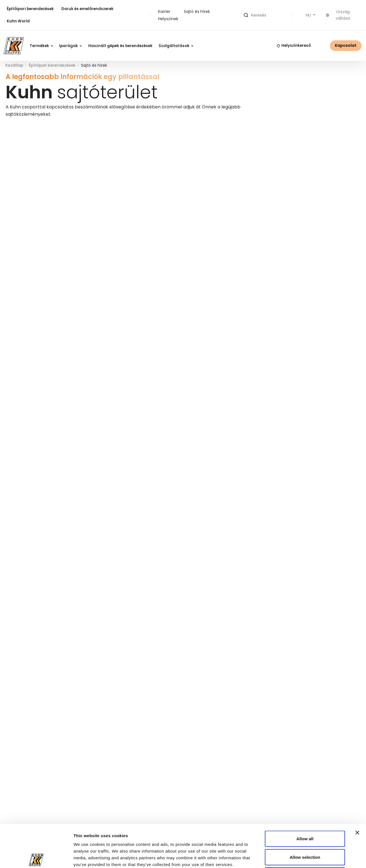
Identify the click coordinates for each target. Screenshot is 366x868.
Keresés (346, 172)
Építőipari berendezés (136, 137)
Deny (305, 831)
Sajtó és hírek (197, 11)
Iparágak (70, 46)
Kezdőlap (14, 65)
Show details (306, 857)
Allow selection (305, 813)
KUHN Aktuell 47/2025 (283, 297)
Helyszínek (168, 19)
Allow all (305, 794)
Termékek (41, 46)
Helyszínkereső (294, 46)
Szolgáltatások (176, 46)
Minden (14, 137)
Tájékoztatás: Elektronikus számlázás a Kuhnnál (52, 449)
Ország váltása (338, 15)
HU (309, 15)
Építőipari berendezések (30, 9)
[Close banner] (357, 788)
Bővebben (29, 326)
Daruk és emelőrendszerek (87, 9)
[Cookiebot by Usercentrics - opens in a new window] (36, 857)
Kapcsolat (346, 45)
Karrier (164, 11)
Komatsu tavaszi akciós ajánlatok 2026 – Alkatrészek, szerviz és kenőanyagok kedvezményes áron (63, 298)
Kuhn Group (188, 137)
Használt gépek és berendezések (120, 46)
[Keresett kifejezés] (293, 172)
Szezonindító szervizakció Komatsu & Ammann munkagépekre (170, 295)
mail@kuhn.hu (140, 587)
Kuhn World (18, 21)
